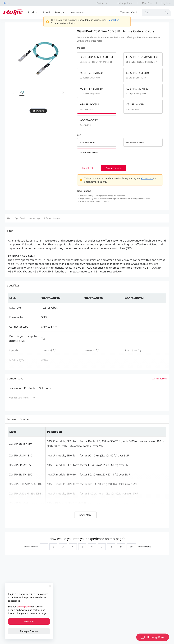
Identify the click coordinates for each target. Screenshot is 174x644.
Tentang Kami (129, 12)
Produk (32, 12)
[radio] (43, 547)
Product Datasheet (18, 398)
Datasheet (93, 168)
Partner (101, 3)
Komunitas (77, 12)
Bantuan (60, 12)
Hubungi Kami (125, 3)
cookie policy (24, 607)
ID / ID (146, 3)
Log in (165, 3)
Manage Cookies (29, 631)
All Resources (160, 379)
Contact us (113, 20)
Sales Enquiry (119, 168)
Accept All (29, 622)
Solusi (46, 12)
